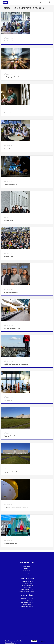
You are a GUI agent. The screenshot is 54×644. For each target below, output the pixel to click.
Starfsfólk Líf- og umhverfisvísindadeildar (16, 364)
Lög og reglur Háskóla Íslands (13, 472)
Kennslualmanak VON (10, 185)
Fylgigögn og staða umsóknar (13, 77)
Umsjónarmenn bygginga (27, 606)
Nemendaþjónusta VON (11, 292)
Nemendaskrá (8, 113)
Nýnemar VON (8, 257)
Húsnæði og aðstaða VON (12, 328)
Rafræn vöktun (27, 587)
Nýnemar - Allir (8, 221)
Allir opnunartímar (27, 604)
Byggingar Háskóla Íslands (12, 436)
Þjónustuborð (8, 400)
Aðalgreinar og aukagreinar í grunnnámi (16, 508)
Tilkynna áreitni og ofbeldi (27, 589)
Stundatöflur (8, 149)
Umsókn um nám (9, 41)
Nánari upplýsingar (10, 643)
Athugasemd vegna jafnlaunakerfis (27, 591)
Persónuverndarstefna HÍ (27, 585)
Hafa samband (25, 583)
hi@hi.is (31, 583)
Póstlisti (27, 572)
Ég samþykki (42, 642)
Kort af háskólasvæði (27, 574)
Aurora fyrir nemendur (11, 544)
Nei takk (34, 641)
